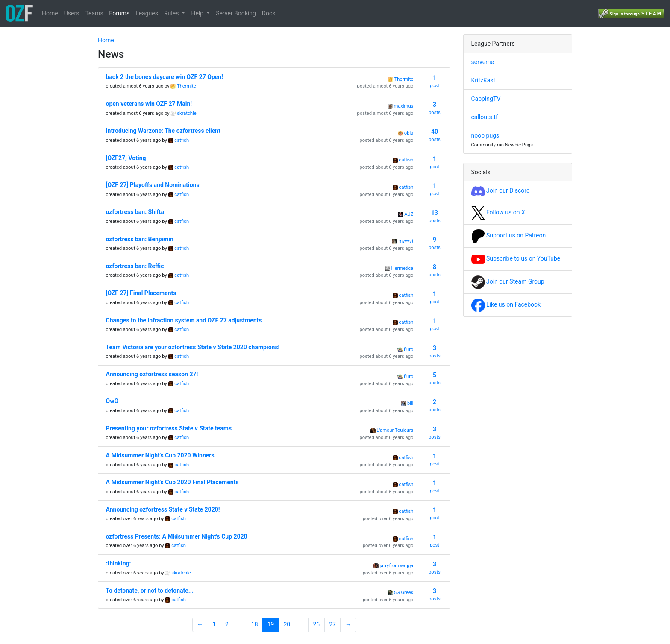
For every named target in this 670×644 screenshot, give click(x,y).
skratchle (187, 113)
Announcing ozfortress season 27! (152, 374)
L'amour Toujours (395, 430)
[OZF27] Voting (126, 158)
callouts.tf (485, 117)
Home (50, 13)
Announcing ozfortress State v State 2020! (163, 509)
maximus (403, 106)
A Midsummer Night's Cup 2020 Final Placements (172, 482)
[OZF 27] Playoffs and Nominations (153, 185)
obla (409, 133)
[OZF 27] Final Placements (141, 293)
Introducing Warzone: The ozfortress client (163, 131)
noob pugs (485, 135)
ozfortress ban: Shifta (135, 212)
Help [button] (198, 13)
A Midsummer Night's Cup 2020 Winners (160, 455)
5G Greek (404, 593)
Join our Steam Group (508, 281)
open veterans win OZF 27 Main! (149, 104)
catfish (182, 140)
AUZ (409, 214)
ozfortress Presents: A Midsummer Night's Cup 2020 (177, 536)
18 (255, 624)
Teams (94, 13)
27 (332, 624)
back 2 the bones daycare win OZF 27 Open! (165, 77)
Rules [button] (172, 13)
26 (316, 624)
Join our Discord (501, 190)
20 (287, 624)
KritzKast (483, 80)
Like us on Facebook (506, 304)
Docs (269, 13)
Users (72, 13)
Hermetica (403, 268)
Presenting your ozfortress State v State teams (169, 428)
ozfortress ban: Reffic (135, 266)
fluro (409, 350)
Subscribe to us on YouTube (516, 258)
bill (410, 403)
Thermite (187, 86)
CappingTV (486, 99)
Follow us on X (498, 212)
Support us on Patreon (509, 235)
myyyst (406, 241)
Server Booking (236, 13)
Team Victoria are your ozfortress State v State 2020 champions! (193, 347)
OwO (112, 401)
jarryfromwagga (397, 566)
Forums (120, 13)
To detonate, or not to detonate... (150, 591)
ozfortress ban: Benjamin (140, 239)
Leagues (147, 13)
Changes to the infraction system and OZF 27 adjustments (184, 320)
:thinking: (119, 563)
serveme (483, 62)
